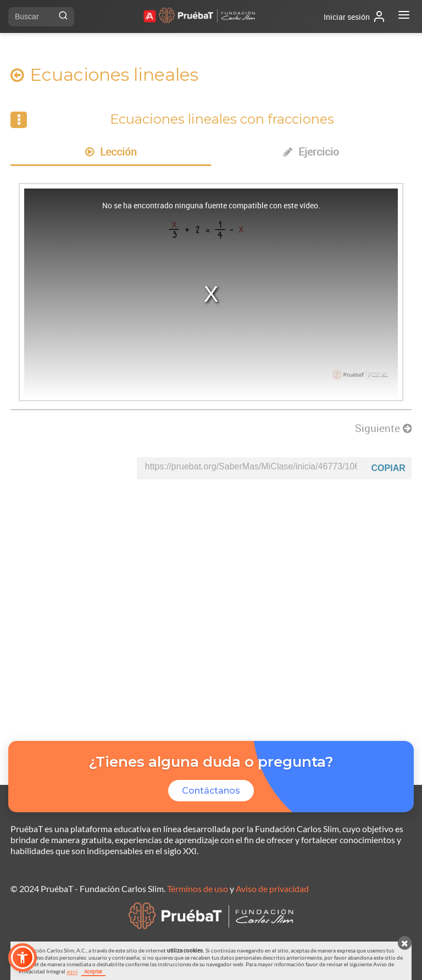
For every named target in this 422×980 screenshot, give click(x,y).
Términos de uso (198, 888)
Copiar (388, 468)
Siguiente (383, 428)
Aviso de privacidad (272, 888)
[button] (23, 957)
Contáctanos (211, 791)
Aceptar (93, 971)
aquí (72, 971)
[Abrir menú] (404, 16)
